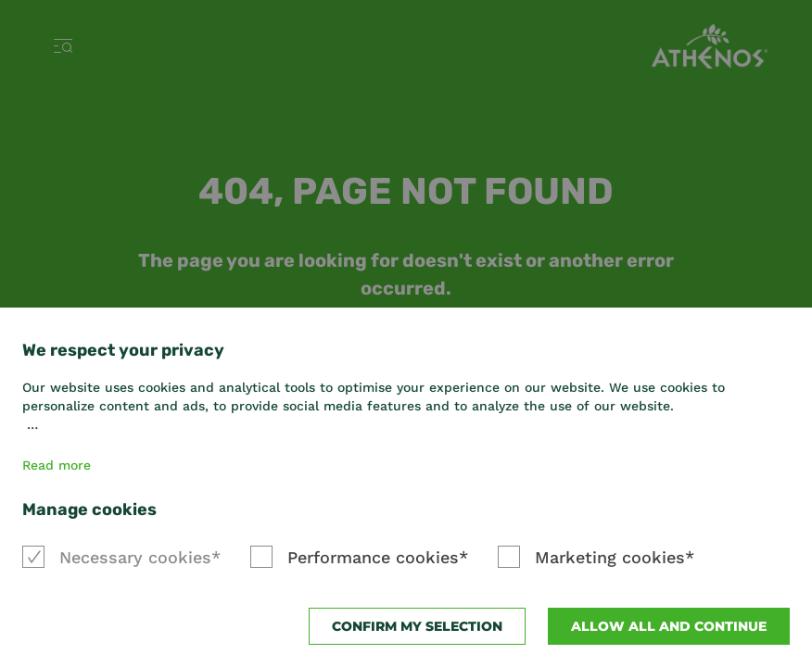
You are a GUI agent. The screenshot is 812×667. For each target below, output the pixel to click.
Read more (57, 465)
